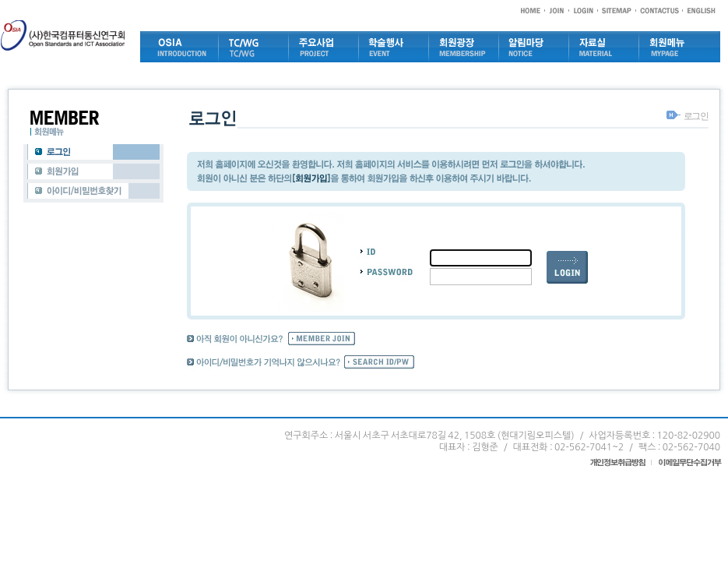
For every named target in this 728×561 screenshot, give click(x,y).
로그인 (696, 116)
